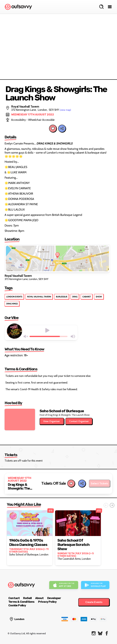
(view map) (65, 110)
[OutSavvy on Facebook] (107, 633)
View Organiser (52, 421)
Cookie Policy (17, 605)
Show (99, 297)
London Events (14, 297)
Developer (54, 598)
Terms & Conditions (21, 602)
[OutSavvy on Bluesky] (100, 633)
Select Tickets (99, 483)
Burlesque (62, 297)
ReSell (27, 598)
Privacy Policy (47, 602)
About (39, 598)
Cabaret (87, 297)
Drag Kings (12, 304)
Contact (14, 598)
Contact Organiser (79, 421)
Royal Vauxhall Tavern (39, 297)
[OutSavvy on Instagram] (94, 633)
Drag (75, 297)
